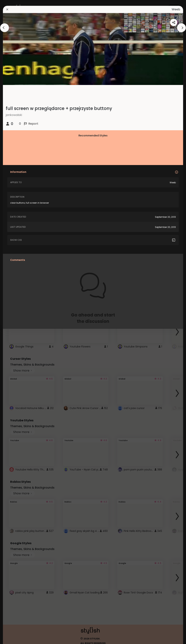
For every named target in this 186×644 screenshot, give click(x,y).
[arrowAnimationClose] (5, 28)
